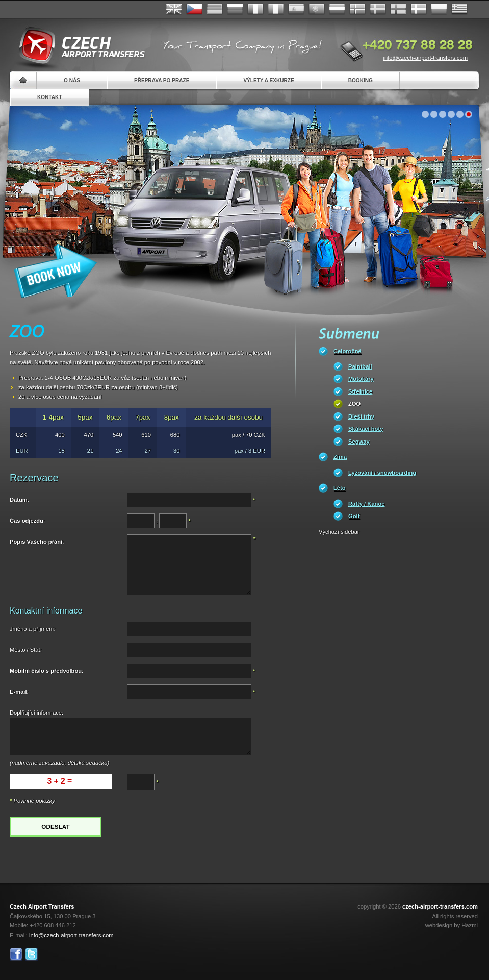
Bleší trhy (361, 416)
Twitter (31, 954)
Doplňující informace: (36, 713)
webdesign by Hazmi (452, 925)
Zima (340, 457)
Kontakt (50, 97)
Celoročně (348, 351)
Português (317, 9)
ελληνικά (459, 9)
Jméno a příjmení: (33, 629)
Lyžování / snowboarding (382, 473)
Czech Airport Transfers (78, 46)
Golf (354, 516)
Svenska (378, 9)
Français (255, 9)
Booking (361, 80)
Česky (194, 9)
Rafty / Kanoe (367, 504)
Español (296, 9)
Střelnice (360, 391)
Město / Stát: (26, 650)
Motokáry (361, 379)
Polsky (439, 9)
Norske (357, 9)
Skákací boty (366, 429)
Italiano (276, 9)
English (174, 9)
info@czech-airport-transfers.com (425, 58)
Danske (419, 9)
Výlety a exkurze (268, 80)
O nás (72, 80)
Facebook (16, 954)
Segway (359, 442)
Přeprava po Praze (162, 80)
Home (23, 80)
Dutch (337, 9)
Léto (340, 488)
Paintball (360, 366)
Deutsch (215, 9)
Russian (235, 9)
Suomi (398, 9)
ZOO (354, 404)
